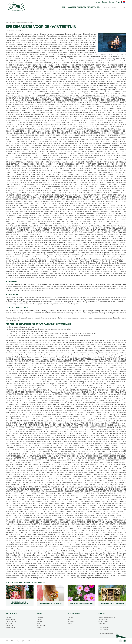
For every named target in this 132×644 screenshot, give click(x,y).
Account (119, 2)
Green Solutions (39, 641)
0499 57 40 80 (104, 627)
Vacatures (71, 621)
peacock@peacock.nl (106, 634)
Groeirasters (9, 623)
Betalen (39, 619)
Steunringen (10, 625)
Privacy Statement (28, 641)
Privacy (39, 627)
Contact (70, 623)
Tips (69, 619)
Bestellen (40, 617)
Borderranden (10, 619)
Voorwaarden (41, 625)
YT (125, 641)
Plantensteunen (11, 621)
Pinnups (8, 617)
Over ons (70, 617)
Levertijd (39, 621)
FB (116, 2)
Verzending (40, 623)
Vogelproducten (11, 627)
